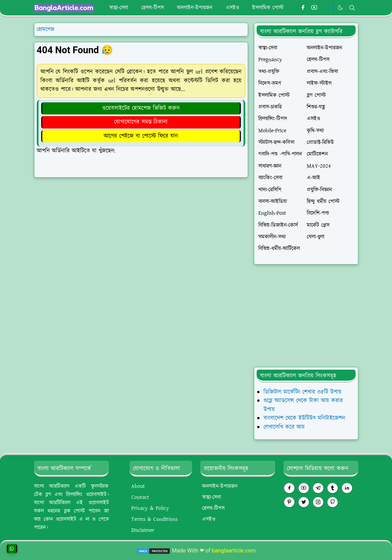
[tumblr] (333, 488)
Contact (140, 497)
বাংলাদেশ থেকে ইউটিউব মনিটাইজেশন (304, 418)
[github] (333, 502)
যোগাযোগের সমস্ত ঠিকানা (141, 122)
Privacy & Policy (150, 508)
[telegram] (318, 488)
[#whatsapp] (326, 8)
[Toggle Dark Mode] (340, 8)
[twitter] (304, 502)
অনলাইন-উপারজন (220, 486)
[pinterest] (289, 502)
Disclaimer (143, 530)
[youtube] (314, 8)
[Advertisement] (306, 316)
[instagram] (318, 502)
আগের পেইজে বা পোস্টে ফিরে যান (141, 136)
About (138, 486)
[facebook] (303, 8)
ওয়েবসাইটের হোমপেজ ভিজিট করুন (141, 108)
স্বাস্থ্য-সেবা (211, 497)
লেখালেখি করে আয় (284, 427)
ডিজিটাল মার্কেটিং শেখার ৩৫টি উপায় (303, 392)
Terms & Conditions (154, 519)
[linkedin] (347, 488)
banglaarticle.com (234, 551)
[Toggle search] (352, 8)
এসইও (209, 519)
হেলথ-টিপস (213, 508)
